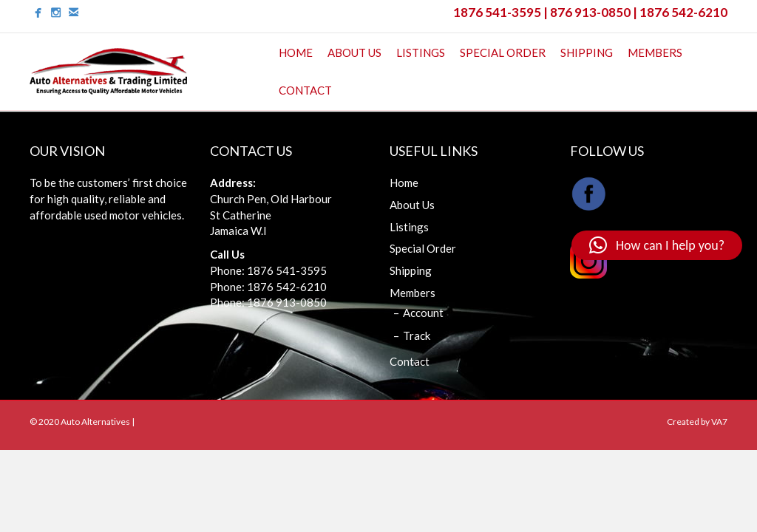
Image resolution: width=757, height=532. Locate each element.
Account (423, 313)
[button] (657, 245)
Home (296, 52)
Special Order (503, 52)
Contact (305, 90)
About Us (354, 52)
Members (655, 52)
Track (417, 335)
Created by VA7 (697, 422)
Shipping (587, 52)
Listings (421, 52)
